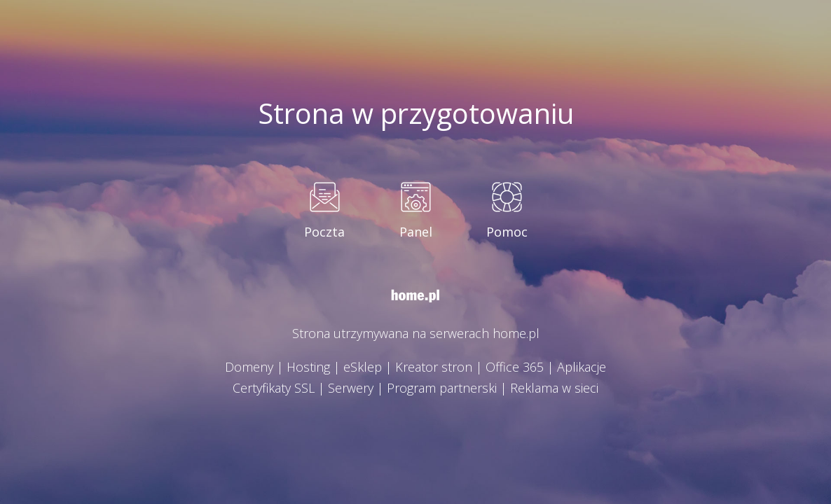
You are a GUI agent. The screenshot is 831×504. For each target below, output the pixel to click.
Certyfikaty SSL (274, 388)
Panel (416, 232)
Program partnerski (442, 388)
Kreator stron (434, 367)
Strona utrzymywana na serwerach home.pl (416, 333)
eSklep (363, 367)
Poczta (324, 232)
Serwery (351, 388)
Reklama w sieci (554, 388)
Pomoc (507, 232)
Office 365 (515, 367)
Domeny (249, 367)
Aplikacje (582, 367)
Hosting (308, 367)
